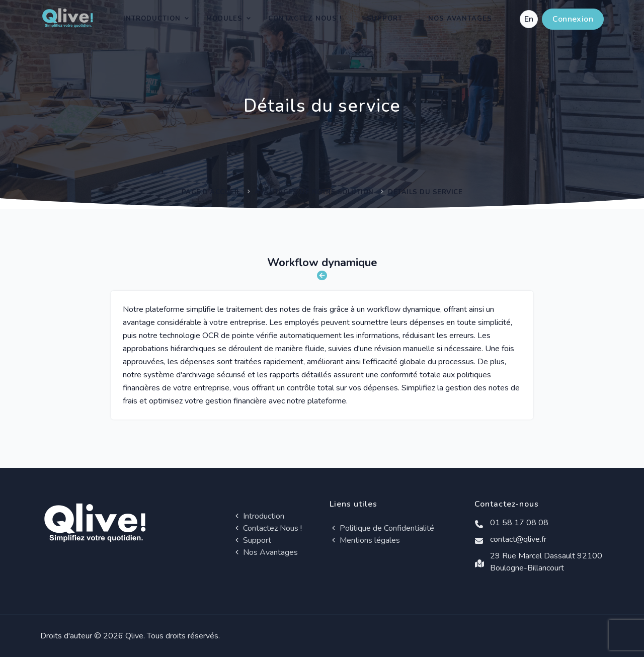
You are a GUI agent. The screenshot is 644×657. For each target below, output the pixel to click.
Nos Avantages (460, 19)
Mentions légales (365, 540)
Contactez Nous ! (305, 19)
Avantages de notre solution (314, 192)
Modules (224, 19)
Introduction (152, 19)
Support (385, 19)
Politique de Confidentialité (382, 528)
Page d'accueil (211, 192)
